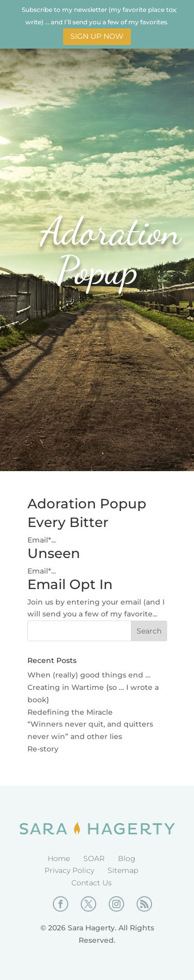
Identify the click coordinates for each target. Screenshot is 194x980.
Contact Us (92, 883)
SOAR (94, 858)
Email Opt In (70, 584)
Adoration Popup (87, 504)
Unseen (54, 553)
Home (59, 858)
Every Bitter (68, 522)
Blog (127, 858)
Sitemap (123, 870)
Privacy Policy (69, 870)
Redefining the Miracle (70, 712)
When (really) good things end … (89, 675)
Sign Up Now (97, 36)
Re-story (43, 749)
